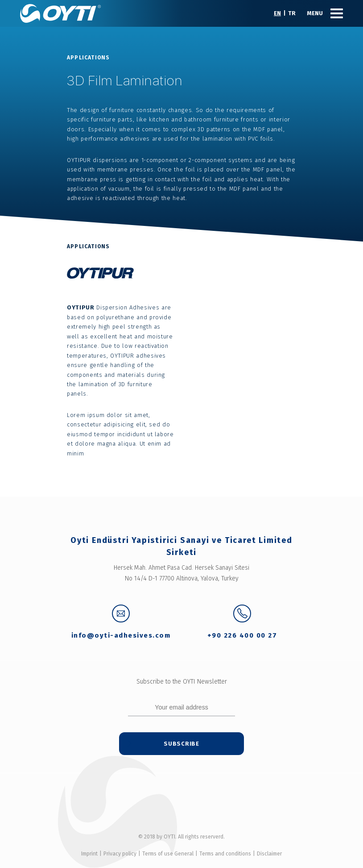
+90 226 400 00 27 (242, 622)
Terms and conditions (225, 854)
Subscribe (181, 744)
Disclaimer (269, 854)
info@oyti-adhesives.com (121, 622)
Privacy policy (120, 854)
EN (277, 13)
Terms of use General (168, 854)
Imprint (89, 854)
